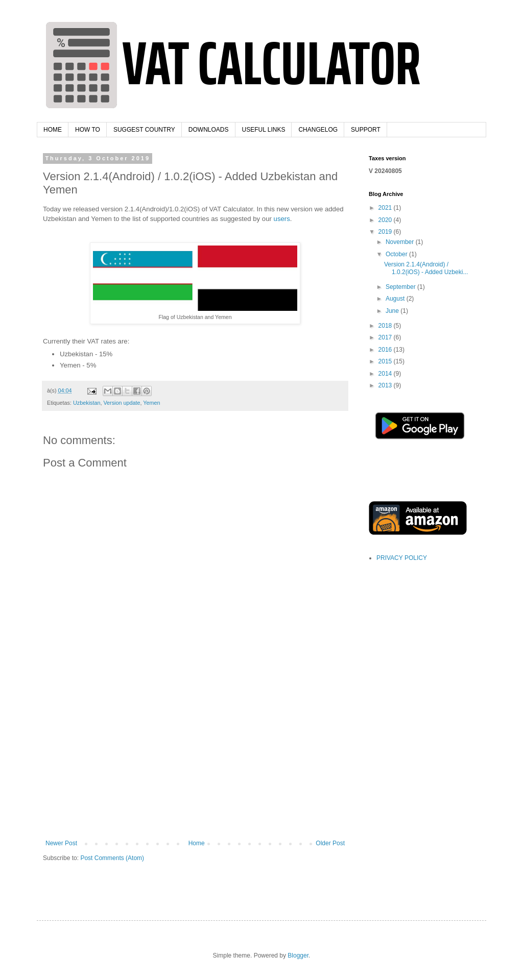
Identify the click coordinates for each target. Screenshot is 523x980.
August (396, 299)
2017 (386, 337)
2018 (386, 326)
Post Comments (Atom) (112, 858)
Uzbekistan (87, 403)
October (397, 254)
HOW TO (88, 130)
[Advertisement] (195, 763)
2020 (386, 220)
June (393, 311)
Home (197, 843)
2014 (386, 374)
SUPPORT (366, 130)
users (282, 219)
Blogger (298, 955)
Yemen (151, 403)
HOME (53, 130)
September (401, 287)
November (401, 242)
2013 (386, 385)
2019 (386, 232)
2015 (386, 361)
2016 (386, 350)
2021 (386, 208)
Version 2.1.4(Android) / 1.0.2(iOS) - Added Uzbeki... (426, 268)
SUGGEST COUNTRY (144, 130)
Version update (122, 403)
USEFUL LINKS (264, 130)
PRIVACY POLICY (402, 558)
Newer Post (61, 843)
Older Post (330, 843)
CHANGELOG (318, 130)
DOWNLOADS (209, 130)
